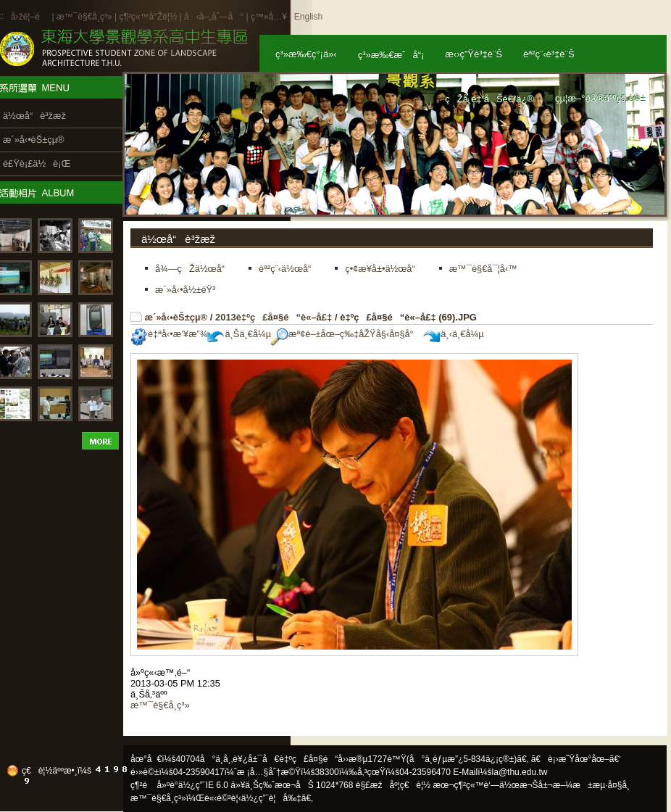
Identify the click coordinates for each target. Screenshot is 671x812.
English (308, 17)
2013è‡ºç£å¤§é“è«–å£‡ (274, 317)
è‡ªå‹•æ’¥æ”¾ (169, 334)
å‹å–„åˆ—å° (214, 17)
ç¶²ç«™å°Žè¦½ (148, 17)
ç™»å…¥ (269, 17)
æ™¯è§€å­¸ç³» (86, 17)
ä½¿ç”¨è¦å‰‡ (271, 798)
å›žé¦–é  (30, 17)
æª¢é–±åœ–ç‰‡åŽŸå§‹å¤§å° (346, 334)
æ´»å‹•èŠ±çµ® (176, 317)
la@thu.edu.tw (520, 772)
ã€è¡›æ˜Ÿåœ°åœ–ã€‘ (576, 759)
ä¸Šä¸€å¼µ (239, 334)
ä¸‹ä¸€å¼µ (453, 334)
